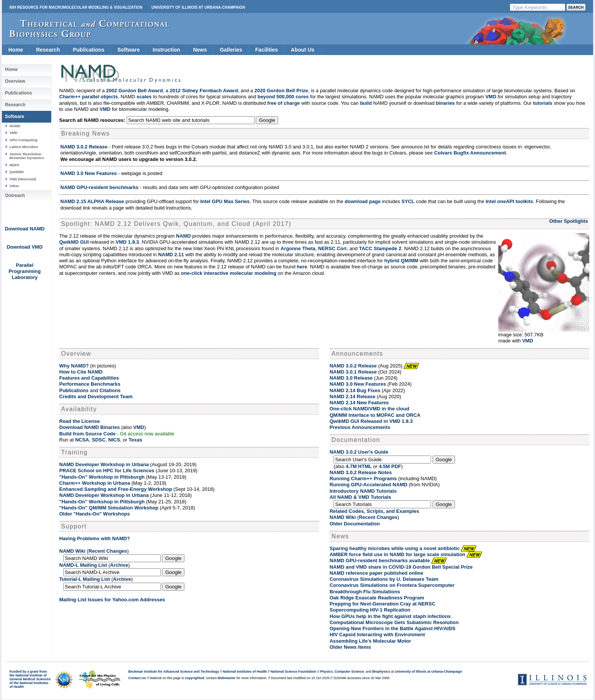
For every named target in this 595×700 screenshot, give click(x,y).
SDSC (99, 440)
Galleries (231, 50)
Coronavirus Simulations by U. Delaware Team (384, 579)
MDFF (14, 165)
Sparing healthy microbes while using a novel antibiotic (394, 548)
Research (48, 50)
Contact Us (137, 678)
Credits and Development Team (96, 397)
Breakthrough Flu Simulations (365, 592)
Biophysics (381, 672)
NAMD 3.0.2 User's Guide (359, 452)
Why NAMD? (74, 366)
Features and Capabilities (89, 378)
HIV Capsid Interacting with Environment (377, 635)
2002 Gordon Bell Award (135, 91)
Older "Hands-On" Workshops (94, 514)
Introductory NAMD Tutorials (363, 491)
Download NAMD (25, 229)
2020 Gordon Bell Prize (281, 91)
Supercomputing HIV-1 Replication (370, 610)
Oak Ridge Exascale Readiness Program (377, 598)
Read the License (79, 421)
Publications (89, 50)
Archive (119, 565)
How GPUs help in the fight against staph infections (390, 616)
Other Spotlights (569, 221)
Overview (15, 81)
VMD (13, 133)
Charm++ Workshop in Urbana (95, 483)
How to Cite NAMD (81, 372)
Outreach (15, 195)
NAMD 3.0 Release (351, 378)
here (302, 267)
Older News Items (350, 647)
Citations (110, 390)
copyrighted (194, 678)
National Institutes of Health (245, 672)
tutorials (543, 103)
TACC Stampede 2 (380, 248)
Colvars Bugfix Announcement (470, 153)
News (200, 50)
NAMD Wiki (72, 551)
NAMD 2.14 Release (352, 397)
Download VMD (25, 247)
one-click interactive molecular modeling (229, 273)
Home (16, 50)
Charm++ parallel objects (89, 97)
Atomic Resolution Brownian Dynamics (27, 156)
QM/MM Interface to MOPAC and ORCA (375, 415)
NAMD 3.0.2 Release (84, 147)
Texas (135, 440)
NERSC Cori (332, 248)
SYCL (408, 201)
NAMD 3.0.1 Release (353, 372)
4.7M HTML (359, 466)
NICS (114, 440)
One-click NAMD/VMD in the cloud (369, 409)
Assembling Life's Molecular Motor (370, 641)
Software (128, 50)
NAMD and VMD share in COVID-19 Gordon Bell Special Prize (401, 567)
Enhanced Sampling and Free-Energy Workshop (116, 489)
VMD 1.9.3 (127, 242)
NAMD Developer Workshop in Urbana (104, 464)
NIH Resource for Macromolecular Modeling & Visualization (76, 7)
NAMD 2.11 (171, 255)
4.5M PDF (390, 466)
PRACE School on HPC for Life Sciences (107, 471)
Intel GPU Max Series (225, 201)
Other (14, 186)
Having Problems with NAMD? (94, 538)
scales (144, 97)
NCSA (82, 440)
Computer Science (349, 672)
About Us (302, 50)
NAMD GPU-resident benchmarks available (379, 560)
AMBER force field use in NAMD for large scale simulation (397, 554)
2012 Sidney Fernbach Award (204, 91)
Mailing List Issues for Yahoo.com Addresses (112, 600)
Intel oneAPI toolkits (509, 201)
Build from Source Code (87, 434)
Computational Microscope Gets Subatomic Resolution (394, 622)
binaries (445, 103)
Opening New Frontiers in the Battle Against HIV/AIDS (392, 628)
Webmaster (226, 678)
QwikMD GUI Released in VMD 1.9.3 (371, 421)
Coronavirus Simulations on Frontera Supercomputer (392, 585)
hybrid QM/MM (401, 261)
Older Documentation (354, 524)
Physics (327, 672)
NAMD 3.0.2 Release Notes (360, 472)
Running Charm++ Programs (363, 478)
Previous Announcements (360, 427)
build (366, 103)
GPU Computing (23, 140)
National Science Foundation (294, 672)
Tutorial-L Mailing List (85, 579)
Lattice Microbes (24, 147)
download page (363, 201)
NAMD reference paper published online (376, 573)
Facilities (266, 50)
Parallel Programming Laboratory (25, 271)
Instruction (166, 50)
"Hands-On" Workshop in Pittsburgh (102, 477)
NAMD (15, 126)
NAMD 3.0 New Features (89, 173)
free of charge (283, 103)
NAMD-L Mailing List (83, 565)
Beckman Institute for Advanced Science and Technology (174, 672)
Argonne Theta (298, 248)
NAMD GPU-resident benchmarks (99, 187)
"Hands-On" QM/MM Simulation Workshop (109, 508)
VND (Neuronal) (23, 179)
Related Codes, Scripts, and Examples (374, 511)
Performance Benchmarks (90, 384)
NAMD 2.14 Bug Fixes (355, 390)
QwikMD (17, 172)
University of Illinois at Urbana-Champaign (198, 7)
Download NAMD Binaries (90, 427)
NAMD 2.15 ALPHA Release (92, 201)
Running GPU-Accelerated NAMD (368, 485)
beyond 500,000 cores (283, 97)
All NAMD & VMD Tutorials (360, 497)
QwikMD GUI (74, 242)
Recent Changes (108, 551)
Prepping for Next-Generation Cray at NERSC (382, 604)
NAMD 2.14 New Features (359, 403)
